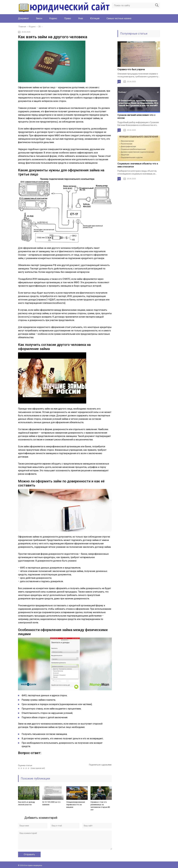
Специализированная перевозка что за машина (76, 805)
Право (68, 18)
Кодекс (53, 18)
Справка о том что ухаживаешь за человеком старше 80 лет (100, 806)
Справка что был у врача (131, 69)
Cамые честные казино (119, 18)
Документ (23, 18)
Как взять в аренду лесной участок (26, 803)
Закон (39, 18)
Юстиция (95, 18)
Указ (81, 18)
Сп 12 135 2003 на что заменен (51, 803)
